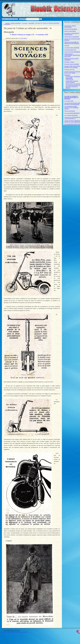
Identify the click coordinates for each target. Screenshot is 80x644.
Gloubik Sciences (66, 8)
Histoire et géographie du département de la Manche (72, 43)
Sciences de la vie (69, 69)
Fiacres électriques (70, 111)
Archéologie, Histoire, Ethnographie (70, 26)
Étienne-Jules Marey (70, 31)
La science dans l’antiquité (72, 48)
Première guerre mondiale (72, 64)
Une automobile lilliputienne (72, 113)
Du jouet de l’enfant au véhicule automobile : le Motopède (71, 97)
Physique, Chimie (69, 62)
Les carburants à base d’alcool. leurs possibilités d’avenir (71, 108)
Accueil (8, 23)
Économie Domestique (71, 29)
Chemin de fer (70, 79)
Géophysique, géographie (71, 37)
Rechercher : (22, 19)
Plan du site (5, 632)
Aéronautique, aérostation (73, 76)
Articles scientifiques (16, 23)
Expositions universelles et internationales (72, 34)
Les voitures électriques (71, 115)
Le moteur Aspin (69, 101)
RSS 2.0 (26, 632)
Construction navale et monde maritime (72, 82)
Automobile (31, 23)
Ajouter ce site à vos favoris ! (10, 19)
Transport (25, 23)
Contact (20, 632)
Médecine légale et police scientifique (71, 59)
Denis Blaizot (24, 38)
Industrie (67, 45)
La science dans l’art (70, 50)
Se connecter (13, 632)
